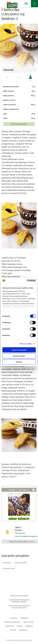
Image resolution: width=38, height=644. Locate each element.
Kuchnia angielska (21, 563)
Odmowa (19, 362)
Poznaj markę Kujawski (19, 596)
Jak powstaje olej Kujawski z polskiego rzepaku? (19, 601)
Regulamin (24, 618)
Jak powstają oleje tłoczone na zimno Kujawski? (19, 607)
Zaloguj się (24, 630)
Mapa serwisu (29, 622)
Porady (20, 626)
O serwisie (13, 618)
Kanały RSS (10, 626)
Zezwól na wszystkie (19, 350)
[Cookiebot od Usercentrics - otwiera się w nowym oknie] (27, 281)
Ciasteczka (7, 563)
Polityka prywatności (12, 622)
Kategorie (29, 626)
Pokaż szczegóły (26, 344)
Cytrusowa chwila (9, 569)
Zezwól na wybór (19, 356)
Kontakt (13, 630)
